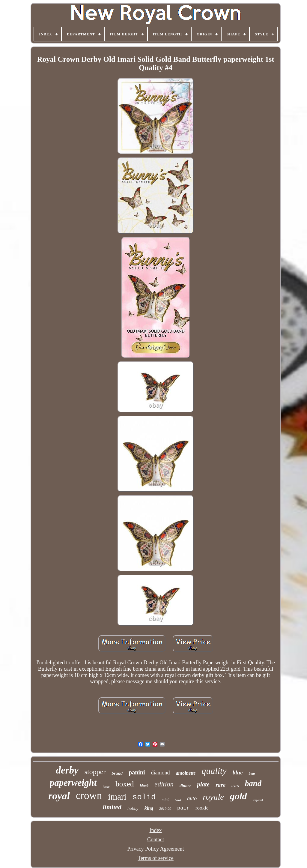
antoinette (186, 773)
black (144, 786)
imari (117, 797)
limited (112, 807)
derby (67, 770)
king (149, 808)
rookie (202, 808)
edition (164, 784)
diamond (161, 773)
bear (252, 774)
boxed (125, 784)
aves (235, 786)
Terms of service (156, 858)
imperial (258, 800)
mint (165, 799)
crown (89, 796)
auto (192, 798)
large (106, 786)
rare (221, 785)
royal (59, 796)
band (253, 783)
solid (144, 797)
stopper (95, 772)
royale (213, 797)
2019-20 (165, 809)
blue (238, 772)
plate (203, 784)
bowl (178, 800)
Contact (156, 840)
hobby (133, 808)
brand (117, 773)
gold (238, 796)
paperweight (73, 783)
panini (137, 772)
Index (156, 830)
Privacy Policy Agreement (156, 849)
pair (183, 808)
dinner (185, 786)
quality (214, 771)
